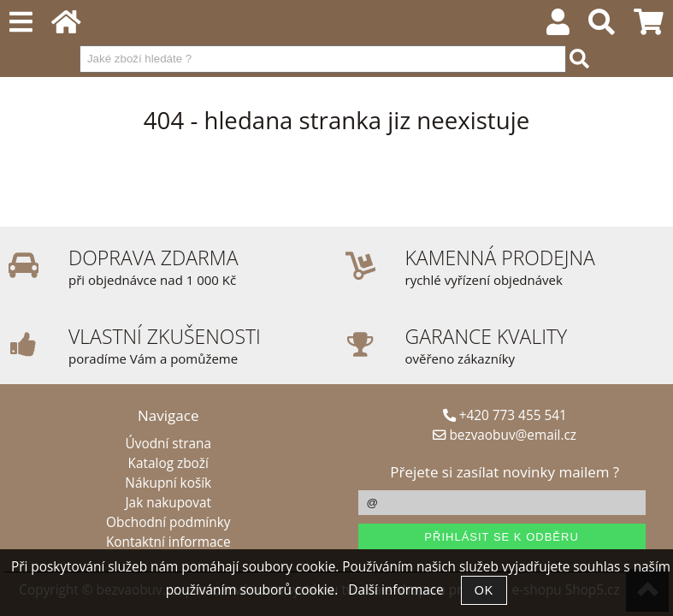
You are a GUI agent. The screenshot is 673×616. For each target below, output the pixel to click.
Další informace (396, 590)
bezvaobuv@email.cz (505, 435)
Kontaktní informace (168, 542)
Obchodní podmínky (168, 522)
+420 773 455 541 (505, 415)
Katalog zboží (168, 463)
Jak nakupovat (168, 503)
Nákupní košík (168, 483)
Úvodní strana (168, 444)
